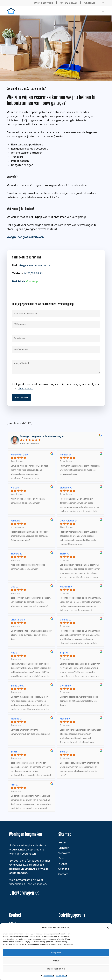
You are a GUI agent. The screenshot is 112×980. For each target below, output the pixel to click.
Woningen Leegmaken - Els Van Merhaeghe (42, 436)
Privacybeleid (61, 976)
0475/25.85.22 (33, 274)
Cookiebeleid (49, 976)
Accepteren (56, 953)
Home (62, 843)
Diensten (64, 848)
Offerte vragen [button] (22, 893)
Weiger (56, 961)
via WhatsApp (29, 869)
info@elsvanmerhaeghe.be (34, 265)
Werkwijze (64, 853)
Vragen (63, 864)
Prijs (61, 858)
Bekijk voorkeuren (56, 969)
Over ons (64, 869)
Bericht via (25, 282)
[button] (108, 928)
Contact (63, 874)
